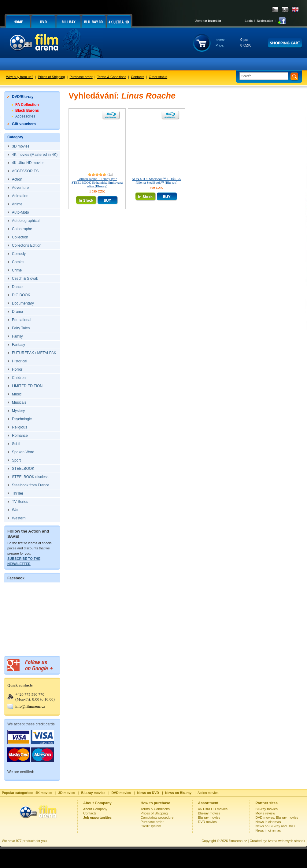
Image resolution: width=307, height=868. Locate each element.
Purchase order (81, 77)
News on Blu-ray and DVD (275, 826)
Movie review (265, 813)
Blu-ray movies (209, 813)
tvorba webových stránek (287, 841)
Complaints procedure (157, 817)
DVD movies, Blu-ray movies (277, 817)
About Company (95, 809)
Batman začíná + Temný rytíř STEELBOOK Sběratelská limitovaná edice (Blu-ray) (97, 182)
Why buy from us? (20, 77)
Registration (265, 21)
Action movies (208, 793)
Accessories (25, 116)
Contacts (137, 77)
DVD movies (207, 822)
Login (249, 21)
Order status (158, 77)
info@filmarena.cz (30, 706)
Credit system (151, 826)
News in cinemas (268, 822)
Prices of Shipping (52, 77)
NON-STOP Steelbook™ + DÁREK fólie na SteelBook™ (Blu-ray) (156, 181)
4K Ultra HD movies (213, 809)
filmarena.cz (238, 841)
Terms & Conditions (112, 77)
